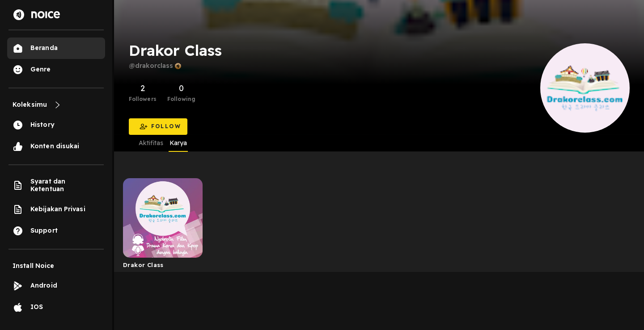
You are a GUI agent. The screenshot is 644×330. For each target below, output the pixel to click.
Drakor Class (143, 265)
